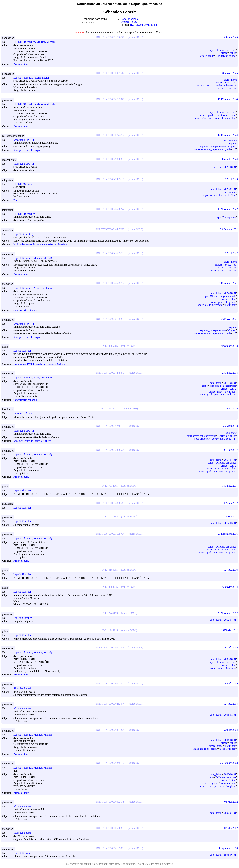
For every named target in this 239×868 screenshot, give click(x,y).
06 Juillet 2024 (230, 159)
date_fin (217, 167)
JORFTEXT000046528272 (110, 209)
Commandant (229, 118)
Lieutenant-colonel (226, 56)
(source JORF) (135, 37)
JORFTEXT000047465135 (110, 179)
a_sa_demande (230, 141)
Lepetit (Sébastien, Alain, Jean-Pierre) (35, 288)
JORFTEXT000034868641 (110, 503)
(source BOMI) (129, 346)
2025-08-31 (230, 167)
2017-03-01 (230, 523)
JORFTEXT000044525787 (110, 283)
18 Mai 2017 (231, 516)
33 (235, 265)
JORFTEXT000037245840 (110, 373)
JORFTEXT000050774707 (110, 135)
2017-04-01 (230, 460)
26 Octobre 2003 (229, 763)
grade (221, 88)
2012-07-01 (230, 620)
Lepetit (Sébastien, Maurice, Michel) (34, 258)
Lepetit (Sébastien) (25, 234)
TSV (132, 25)
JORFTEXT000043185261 (110, 319)
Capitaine (231, 302)
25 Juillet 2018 (230, 373)
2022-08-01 (230, 293)
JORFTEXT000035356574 (110, 450)
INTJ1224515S (110, 613)
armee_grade (207, 56)
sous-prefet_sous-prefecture (211, 146)
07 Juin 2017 (231, 503)
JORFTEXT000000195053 (110, 848)
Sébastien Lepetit (24, 688)
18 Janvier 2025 (229, 73)
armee (224, 53)
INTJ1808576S (110, 346)
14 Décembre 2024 (228, 135)
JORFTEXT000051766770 (110, 37)
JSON (139, 25)
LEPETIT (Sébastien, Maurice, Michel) (35, 42)
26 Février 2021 (229, 319)
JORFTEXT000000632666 (110, 683)
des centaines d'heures (91, 864)
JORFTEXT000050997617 (110, 73)
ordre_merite (230, 80)
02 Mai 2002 (231, 828)
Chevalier (231, 88)
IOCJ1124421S (110, 630)
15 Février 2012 (229, 630)
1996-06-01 (230, 855)
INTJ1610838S (110, 570)
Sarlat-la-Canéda (227, 436)
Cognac (232, 146)
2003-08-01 (230, 774)
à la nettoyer (166, 864)
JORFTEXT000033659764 (110, 534)
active (233, 53)
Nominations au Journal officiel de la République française (119, 4)
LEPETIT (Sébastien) (26, 214)
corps (211, 50)
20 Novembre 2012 (228, 613)
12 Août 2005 (231, 683)
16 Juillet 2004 (230, 730)
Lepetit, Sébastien (24, 618)
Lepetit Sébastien (24, 351)
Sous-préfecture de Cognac (27, 150)
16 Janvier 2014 (229, 587)
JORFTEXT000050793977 (110, 99)
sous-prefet (231, 144)
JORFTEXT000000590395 (110, 828)
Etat (15, 200)
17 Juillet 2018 (230, 409)
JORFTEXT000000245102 (110, 763)
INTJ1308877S (110, 587)
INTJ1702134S (110, 516)
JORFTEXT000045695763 (110, 253)
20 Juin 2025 (231, 37)
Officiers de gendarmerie (223, 296)
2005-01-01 (230, 715)
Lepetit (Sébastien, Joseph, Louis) (33, 78)
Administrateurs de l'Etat (223, 195)
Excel (154, 25)
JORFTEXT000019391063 (110, 648)
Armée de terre (21, 64)
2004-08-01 (230, 740)
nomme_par (204, 85)
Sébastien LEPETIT (25, 140)
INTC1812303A (110, 409)
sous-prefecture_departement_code (213, 149)
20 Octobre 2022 (229, 229)
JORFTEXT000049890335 (110, 159)
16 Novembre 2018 (228, 346)
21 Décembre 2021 (228, 283)
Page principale (130, 19)
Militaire (231, 395)
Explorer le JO (129, 22)
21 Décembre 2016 (228, 534)
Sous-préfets (230, 217)
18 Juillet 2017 (230, 486)
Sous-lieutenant (228, 749)
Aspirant (232, 786)
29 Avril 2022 (231, 253)
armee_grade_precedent (207, 118)
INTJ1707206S (110, 486)
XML (147, 25)
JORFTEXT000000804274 (110, 730)
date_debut (216, 189)
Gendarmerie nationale (25, 310)
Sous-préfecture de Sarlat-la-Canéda (32, 441)
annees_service (223, 83)
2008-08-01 (230, 659)
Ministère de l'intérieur (224, 85)
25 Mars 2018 (230, 426)
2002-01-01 (230, 813)
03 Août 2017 (231, 450)
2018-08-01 (230, 383)
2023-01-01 (230, 189)
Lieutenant (231, 305)
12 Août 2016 (231, 570)
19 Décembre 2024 (228, 99)
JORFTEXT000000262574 (110, 704)
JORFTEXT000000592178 (110, 802)
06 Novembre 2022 (228, 209)
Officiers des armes (226, 50)
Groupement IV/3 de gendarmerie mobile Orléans (39, 364)
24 (235, 439)
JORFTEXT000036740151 (110, 426)
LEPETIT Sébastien (25, 184)
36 (235, 83)
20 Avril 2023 (231, 179)
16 (235, 149)
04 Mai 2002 (231, 802)
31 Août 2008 (231, 648)
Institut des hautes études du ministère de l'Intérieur (40, 244)
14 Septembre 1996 (228, 848)
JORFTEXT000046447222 (110, 229)
